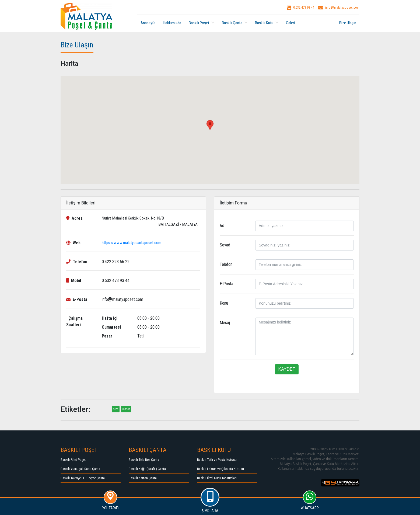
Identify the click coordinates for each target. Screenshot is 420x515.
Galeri (290, 23)
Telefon (226, 264)
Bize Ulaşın (348, 23)
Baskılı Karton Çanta (143, 478)
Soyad (225, 245)
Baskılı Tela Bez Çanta (144, 460)
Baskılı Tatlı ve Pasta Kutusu (217, 460)
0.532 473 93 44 (300, 8)
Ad (222, 226)
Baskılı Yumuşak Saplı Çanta (80, 469)
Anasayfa (148, 23)
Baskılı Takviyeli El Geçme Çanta (83, 478)
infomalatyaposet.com (339, 8)
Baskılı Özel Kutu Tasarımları (217, 478)
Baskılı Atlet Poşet (73, 460)
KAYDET (287, 369)
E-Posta (226, 284)
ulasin (126, 409)
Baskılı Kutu (267, 23)
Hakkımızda (172, 23)
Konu (224, 303)
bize (116, 409)
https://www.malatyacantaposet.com (132, 243)
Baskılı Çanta (235, 23)
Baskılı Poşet (202, 23)
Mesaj (225, 323)
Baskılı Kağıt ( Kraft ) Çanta (147, 469)
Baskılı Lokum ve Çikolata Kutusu (220, 469)
